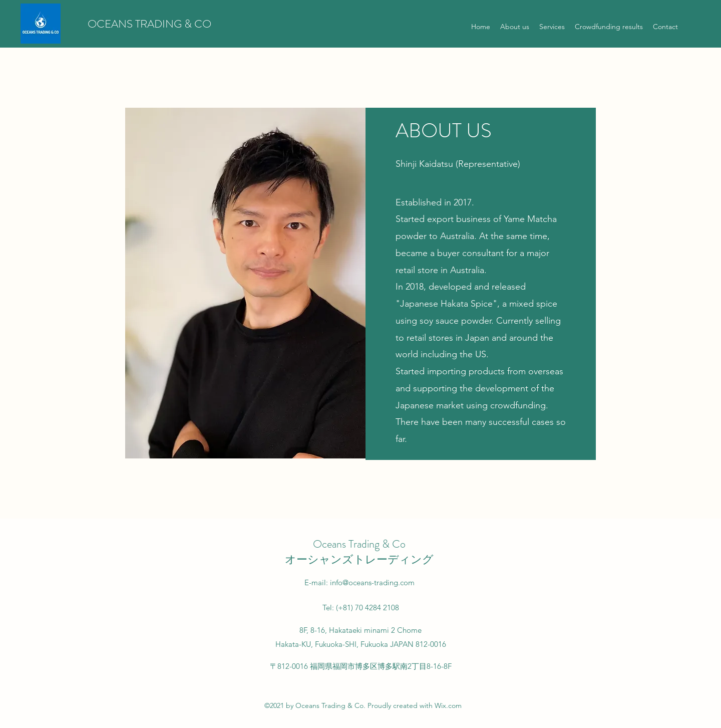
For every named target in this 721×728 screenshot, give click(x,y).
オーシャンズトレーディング (359, 559)
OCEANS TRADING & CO (149, 24)
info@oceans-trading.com (372, 582)
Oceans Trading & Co (359, 544)
